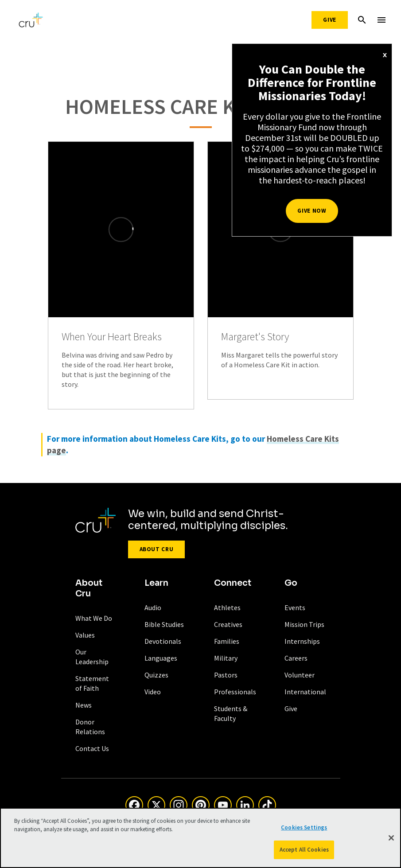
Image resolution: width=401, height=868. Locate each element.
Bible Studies (164, 624)
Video (153, 692)
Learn (156, 583)
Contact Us (92, 748)
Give (330, 20)
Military (226, 658)
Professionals (235, 692)
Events (295, 607)
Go (291, 583)
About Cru (157, 549)
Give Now (312, 211)
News (84, 705)
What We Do (94, 618)
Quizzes (156, 675)
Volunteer (300, 675)
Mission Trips (304, 624)
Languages (161, 658)
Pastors (226, 675)
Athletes (227, 607)
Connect (233, 583)
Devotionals (163, 641)
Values (85, 635)
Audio (153, 607)
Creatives (228, 624)
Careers (296, 658)
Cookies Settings (304, 827)
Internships (302, 641)
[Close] (391, 838)
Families (227, 641)
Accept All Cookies (304, 850)
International (305, 692)
